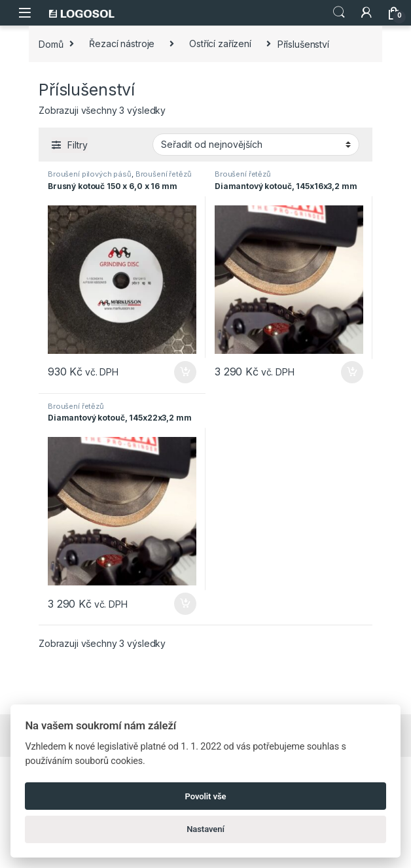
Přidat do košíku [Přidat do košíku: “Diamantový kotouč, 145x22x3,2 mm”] (185, 604)
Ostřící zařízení (220, 43)
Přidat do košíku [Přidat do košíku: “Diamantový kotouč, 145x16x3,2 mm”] (352, 372)
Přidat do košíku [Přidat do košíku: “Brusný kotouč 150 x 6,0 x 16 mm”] (185, 372)
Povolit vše (206, 796)
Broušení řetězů (164, 174)
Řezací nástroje (122, 43)
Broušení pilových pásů (90, 174)
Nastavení (205, 829)
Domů (51, 43)
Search (339, 12)
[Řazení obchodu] (256, 145)
